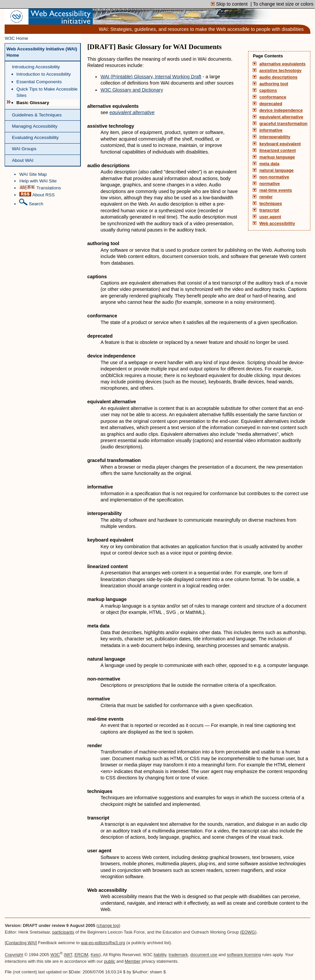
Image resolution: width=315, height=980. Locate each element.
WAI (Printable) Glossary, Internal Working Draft (151, 77)
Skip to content (230, 4)
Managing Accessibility (35, 126)
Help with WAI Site (38, 181)
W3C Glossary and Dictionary (132, 90)
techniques (271, 204)
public (110, 961)
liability (160, 955)
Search (31, 202)
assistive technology (280, 71)
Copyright (14, 955)
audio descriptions (278, 77)
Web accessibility (277, 224)
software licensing (244, 955)
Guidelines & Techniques (37, 115)
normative (270, 184)
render (266, 197)
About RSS (37, 195)
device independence (281, 110)
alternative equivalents (283, 64)
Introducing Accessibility (36, 67)
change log (108, 925)
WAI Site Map (33, 174)
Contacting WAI (21, 943)
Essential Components (39, 82)
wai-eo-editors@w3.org (103, 943)
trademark (178, 955)
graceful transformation (283, 124)
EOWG (248, 932)
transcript (269, 210)
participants (63, 932)
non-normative (274, 177)
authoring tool (274, 84)
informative (271, 130)
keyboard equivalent (280, 144)
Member (133, 961)
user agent (270, 217)
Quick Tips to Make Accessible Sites (47, 92)
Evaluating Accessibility (35, 137)
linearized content (278, 151)
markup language (277, 157)
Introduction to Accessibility (44, 74)
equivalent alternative (281, 117)
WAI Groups (24, 149)
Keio (95, 955)
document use (204, 955)
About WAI (23, 160)
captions (268, 91)
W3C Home (16, 38)
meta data (269, 164)
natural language (277, 170)
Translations (40, 188)
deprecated (271, 104)
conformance (273, 97)
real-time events (276, 190)
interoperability (275, 137)
